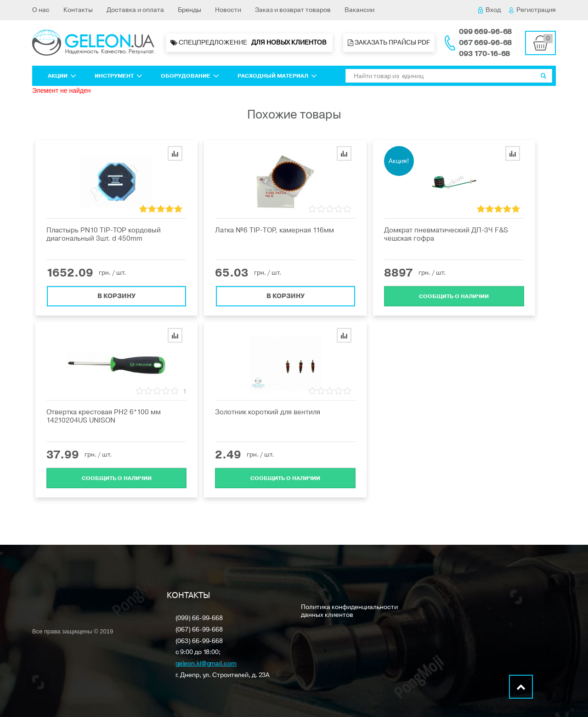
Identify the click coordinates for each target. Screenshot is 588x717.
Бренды (189, 10)
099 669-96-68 (485, 32)
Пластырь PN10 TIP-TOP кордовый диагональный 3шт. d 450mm (104, 234)
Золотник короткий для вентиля (268, 412)
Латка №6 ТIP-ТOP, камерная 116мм (274, 230)
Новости (228, 10)
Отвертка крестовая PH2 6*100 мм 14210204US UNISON (104, 416)
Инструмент (119, 76)
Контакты (78, 10)
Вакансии (359, 10)
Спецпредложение (249, 43)
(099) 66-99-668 (199, 618)
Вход (489, 10)
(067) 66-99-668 (199, 630)
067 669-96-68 (485, 43)
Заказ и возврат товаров (293, 10)
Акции (62, 76)
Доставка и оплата (135, 10)
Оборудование (190, 76)
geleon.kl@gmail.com (206, 664)
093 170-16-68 (484, 54)
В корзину (116, 296)
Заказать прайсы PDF (389, 42)
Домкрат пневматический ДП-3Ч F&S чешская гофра (446, 234)
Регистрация (532, 10)
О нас (41, 10)
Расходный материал (277, 76)
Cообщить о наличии (454, 296)
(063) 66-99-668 (199, 641)
